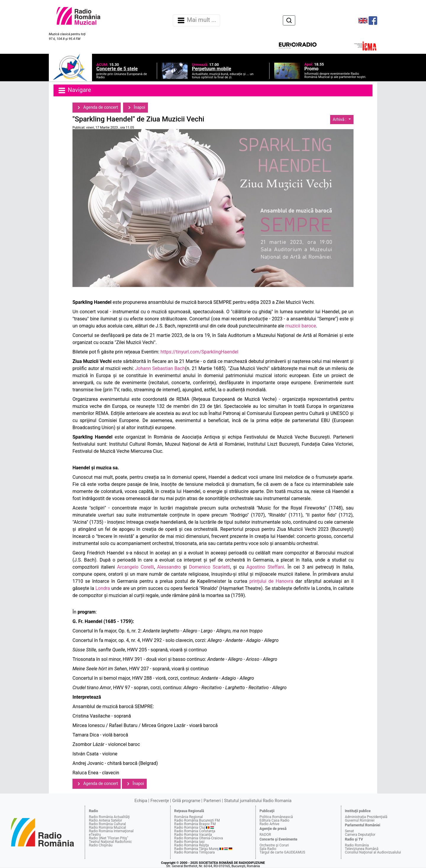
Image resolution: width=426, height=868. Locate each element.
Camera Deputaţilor (360, 835)
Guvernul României (360, 820)
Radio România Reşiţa (192, 845)
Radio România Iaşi (189, 842)
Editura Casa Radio (274, 820)
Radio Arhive (269, 824)
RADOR (265, 835)
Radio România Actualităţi (109, 817)
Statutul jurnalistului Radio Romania (258, 801)
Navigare (74, 90)
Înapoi (135, 108)
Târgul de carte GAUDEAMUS (282, 852)
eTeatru (95, 835)
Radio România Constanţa (195, 831)
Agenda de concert (97, 108)
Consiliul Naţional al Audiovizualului (373, 852)
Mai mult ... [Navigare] (196, 20)
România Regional (189, 817)
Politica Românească (276, 817)
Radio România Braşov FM (195, 824)
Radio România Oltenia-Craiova (199, 838)
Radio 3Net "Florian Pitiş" (108, 838)
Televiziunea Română (362, 849)
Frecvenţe (160, 801)
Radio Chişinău (101, 845)
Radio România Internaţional (111, 831)
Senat (350, 831)
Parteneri (212, 801)
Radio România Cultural (107, 824)
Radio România (357, 845)
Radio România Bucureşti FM (197, 820)
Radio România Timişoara (195, 852)
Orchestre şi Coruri (274, 845)
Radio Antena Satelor (105, 820)
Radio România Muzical (107, 828)
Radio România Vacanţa (193, 835)
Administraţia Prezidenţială (366, 817)
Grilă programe (186, 801)
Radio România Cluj (190, 828)
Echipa (141, 801)
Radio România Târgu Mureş (196, 849)
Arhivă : (340, 119)
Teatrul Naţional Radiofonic (110, 842)
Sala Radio (268, 849)
